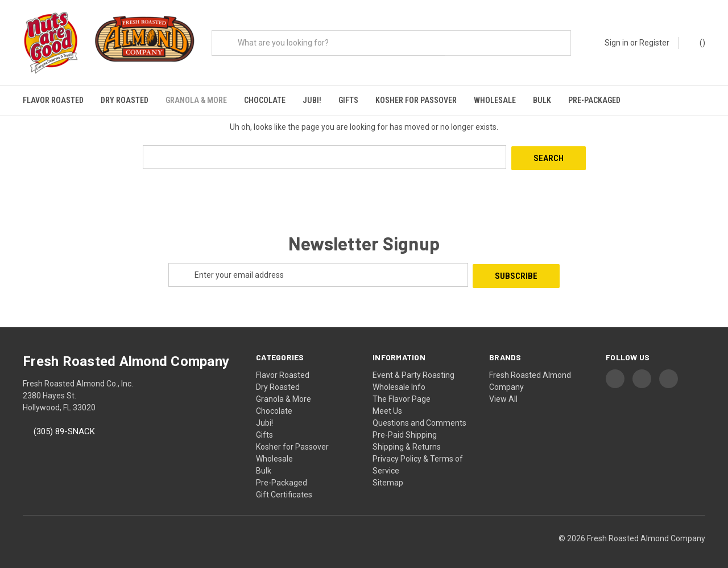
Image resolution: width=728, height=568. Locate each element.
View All (503, 393)
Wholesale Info (399, 381)
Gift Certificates (284, 489)
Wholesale (495, 100)
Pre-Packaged (594, 100)
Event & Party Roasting (413, 369)
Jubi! (312, 100)
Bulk (542, 100)
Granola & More (196, 100)
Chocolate (265, 100)
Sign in (617, 43)
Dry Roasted (125, 100)
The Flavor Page (402, 393)
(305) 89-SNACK (64, 426)
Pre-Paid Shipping (405, 429)
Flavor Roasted (53, 100)
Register (654, 43)
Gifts (348, 100)
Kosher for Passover (416, 100)
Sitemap (388, 477)
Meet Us (387, 405)
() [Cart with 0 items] (697, 42)
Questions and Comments (419, 417)
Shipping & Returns (407, 441)
